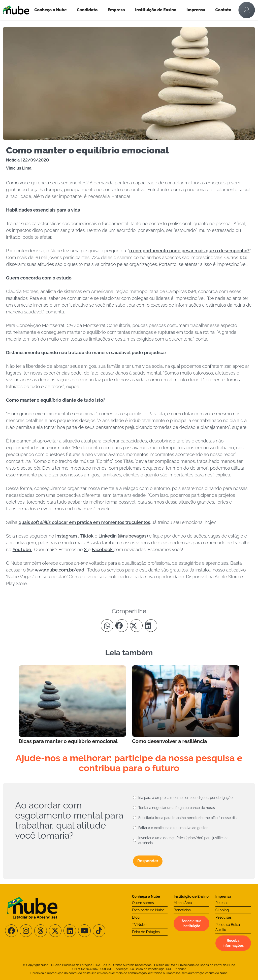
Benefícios (182, 910)
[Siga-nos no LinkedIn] (70, 931)
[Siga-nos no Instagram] (26, 931)
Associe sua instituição (191, 923)
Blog (136, 917)
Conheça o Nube (51, 10)
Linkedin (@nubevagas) (124, 536)
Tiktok (88, 536)
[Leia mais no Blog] (72, 705)
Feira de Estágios (146, 932)
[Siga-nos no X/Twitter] (55, 931)
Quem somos (143, 903)
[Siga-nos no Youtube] (84, 931)
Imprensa (196, 10)
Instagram (67, 536)
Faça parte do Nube (148, 910)
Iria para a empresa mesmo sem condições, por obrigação (185, 798)
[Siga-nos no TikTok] (99, 931)
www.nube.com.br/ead (60, 570)
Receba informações (233, 943)
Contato (223, 10)
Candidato (87, 10)
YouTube (22, 549)
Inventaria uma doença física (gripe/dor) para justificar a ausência (183, 840)
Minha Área (183, 903)
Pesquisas (224, 917)
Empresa (116, 10)
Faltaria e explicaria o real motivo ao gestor (173, 828)
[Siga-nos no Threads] (41, 931)
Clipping (222, 910)
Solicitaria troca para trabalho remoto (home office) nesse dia (187, 818)
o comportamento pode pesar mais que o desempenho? (189, 251)
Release (222, 903)
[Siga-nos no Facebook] (11, 931)
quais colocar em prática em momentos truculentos (84, 522)
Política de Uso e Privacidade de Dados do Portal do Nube (195, 965)
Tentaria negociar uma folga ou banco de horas (177, 808)
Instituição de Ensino (156, 10)
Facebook (103, 549)
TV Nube (139, 925)
